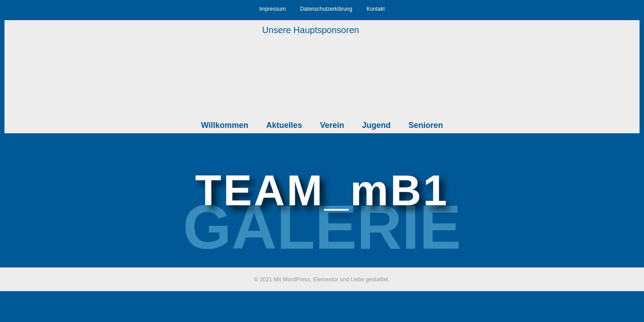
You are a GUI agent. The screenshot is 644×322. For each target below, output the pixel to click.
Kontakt (376, 9)
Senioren (426, 125)
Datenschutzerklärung (326, 9)
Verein (332, 125)
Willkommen (225, 125)
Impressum (273, 9)
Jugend (376, 125)
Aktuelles (284, 125)
